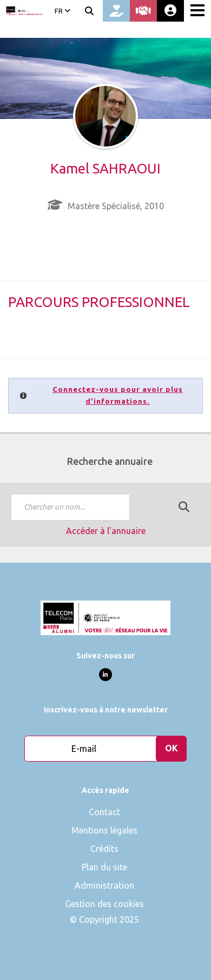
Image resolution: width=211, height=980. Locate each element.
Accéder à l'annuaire (106, 531)
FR (62, 11)
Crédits (104, 849)
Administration (104, 885)
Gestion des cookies (104, 904)
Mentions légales (104, 830)
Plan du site (104, 867)
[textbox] (70, 507)
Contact (104, 812)
